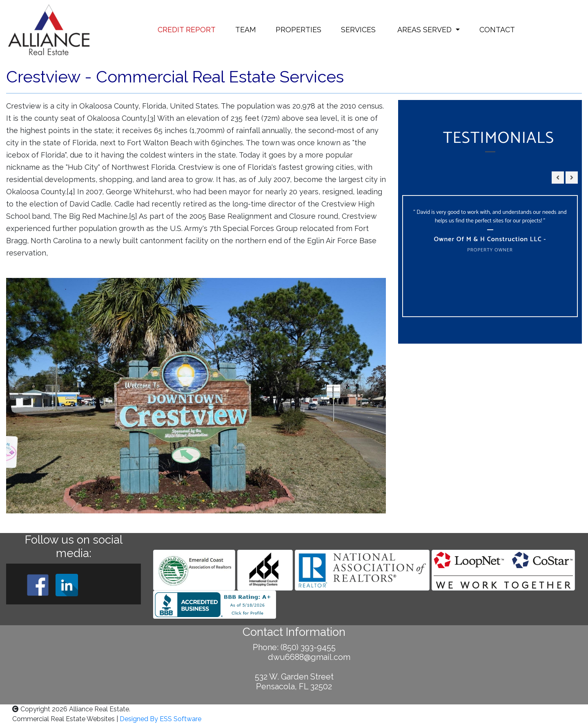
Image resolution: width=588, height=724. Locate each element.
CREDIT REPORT (187, 30)
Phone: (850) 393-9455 (294, 647)
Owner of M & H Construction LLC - (490, 239)
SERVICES (358, 30)
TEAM (246, 30)
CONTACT (497, 30)
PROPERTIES (298, 30)
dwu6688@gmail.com (294, 657)
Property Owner (490, 250)
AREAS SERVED (424, 30)
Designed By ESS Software (160, 719)
